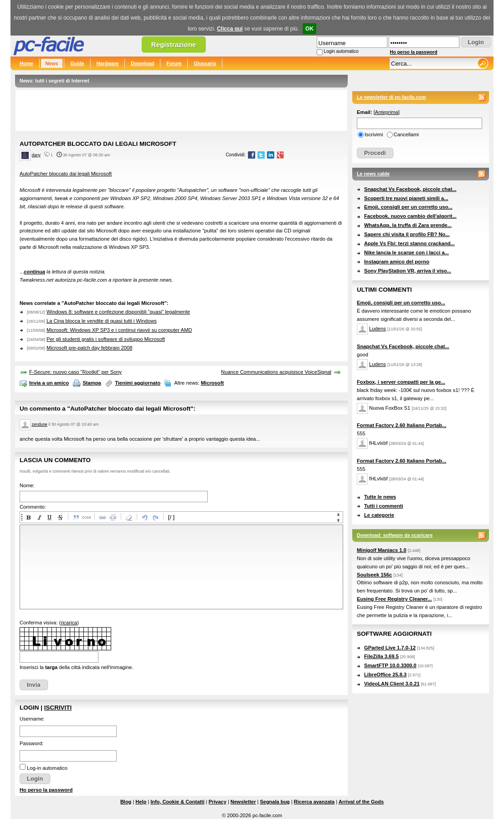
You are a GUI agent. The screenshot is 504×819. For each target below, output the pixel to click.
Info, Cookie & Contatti (177, 802)
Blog (126, 802)
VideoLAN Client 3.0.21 (392, 684)
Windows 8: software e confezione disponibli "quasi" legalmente (118, 312)
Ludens (378, 329)
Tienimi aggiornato (138, 383)
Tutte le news (380, 497)
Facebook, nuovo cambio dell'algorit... (410, 216)
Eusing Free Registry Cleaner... (394, 599)
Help (141, 802)
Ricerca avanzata (314, 802)
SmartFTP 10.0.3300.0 (390, 665)
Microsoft (212, 383)
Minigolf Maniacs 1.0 (382, 550)
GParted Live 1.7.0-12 (390, 648)
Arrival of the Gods (361, 802)
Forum (174, 63)
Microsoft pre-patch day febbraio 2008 (89, 348)
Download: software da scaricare (395, 535)
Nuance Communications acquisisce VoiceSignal (276, 372)
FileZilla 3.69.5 (381, 656)
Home (26, 63)
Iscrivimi (374, 134)
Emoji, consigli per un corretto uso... (408, 207)
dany (36, 155)
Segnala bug (275, 802)
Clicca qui (230, 29)
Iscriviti (58, 708)
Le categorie (379, 515)
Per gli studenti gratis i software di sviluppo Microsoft (106, 339)
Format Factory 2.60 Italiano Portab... (401, 425)
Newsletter (243, 802)
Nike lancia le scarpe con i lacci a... (406, 252)
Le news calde (373, 174)
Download (142, 63)
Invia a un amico (49, 383)
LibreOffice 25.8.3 (385, 675)
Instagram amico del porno (397, 262)
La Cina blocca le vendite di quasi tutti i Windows (102, 321)
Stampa (92, 383)
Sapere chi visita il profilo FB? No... (407, 234)
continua (34, 272)
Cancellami (406, 134)
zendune (40, 424)
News (52, 63)
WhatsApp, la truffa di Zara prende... (408, 225)
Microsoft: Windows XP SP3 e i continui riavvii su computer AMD (119, 330)
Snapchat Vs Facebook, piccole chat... (410, 189)
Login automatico (341, 51)
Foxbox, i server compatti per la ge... (401, 382)
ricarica (69, 623)
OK (309, 29)
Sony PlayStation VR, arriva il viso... (408, 271)
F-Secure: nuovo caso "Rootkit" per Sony (75, 372)
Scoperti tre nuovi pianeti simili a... (406, 198)
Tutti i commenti (384, 506)
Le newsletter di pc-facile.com (391, 97)
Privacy (218, 802)
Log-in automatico (47, 768)
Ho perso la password (414, 52)
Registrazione (174, 44)
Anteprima (387, 112)
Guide (77, 63)
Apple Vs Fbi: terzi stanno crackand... (409, 243)
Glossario (205, 63)
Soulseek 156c (374, 575)
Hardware (108, 63)
